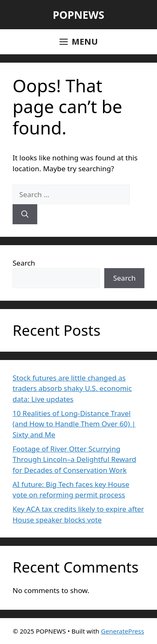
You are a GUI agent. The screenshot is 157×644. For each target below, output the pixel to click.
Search (24, 263)
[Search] (25, 214)
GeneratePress (122, 631)
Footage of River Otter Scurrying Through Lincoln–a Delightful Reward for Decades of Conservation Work (74, 459)
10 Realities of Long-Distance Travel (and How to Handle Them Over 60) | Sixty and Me (74, 424)
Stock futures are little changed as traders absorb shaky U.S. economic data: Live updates (72, 388)
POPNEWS (78, 15)
